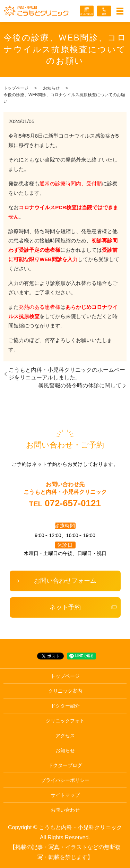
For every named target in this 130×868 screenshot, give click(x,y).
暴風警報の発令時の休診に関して (80, 385)
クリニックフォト (65, 721)
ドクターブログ (65, 765)
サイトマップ (65, 795)
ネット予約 (65, 607)
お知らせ (51, 88)
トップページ (16, 88)
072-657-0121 (73, 503)
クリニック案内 (65, 691)
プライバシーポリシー (65, 780)
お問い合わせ (65, 810)
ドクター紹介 (65, 706)
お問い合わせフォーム (65, 581)
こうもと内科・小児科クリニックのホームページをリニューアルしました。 (67, 374)
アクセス (65, 736)
